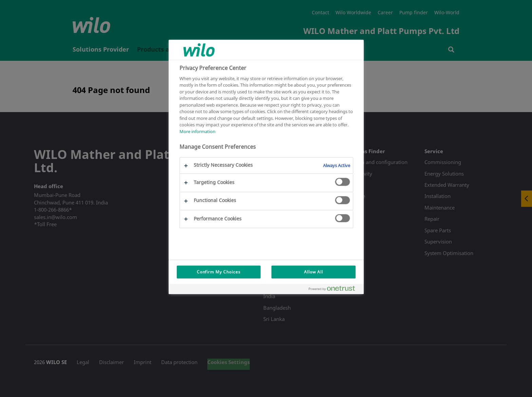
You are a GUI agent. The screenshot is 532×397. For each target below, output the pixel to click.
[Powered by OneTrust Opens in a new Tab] (335, 290)
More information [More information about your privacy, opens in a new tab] (197, 131)
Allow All (313, 272)
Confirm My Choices (219, 272)
